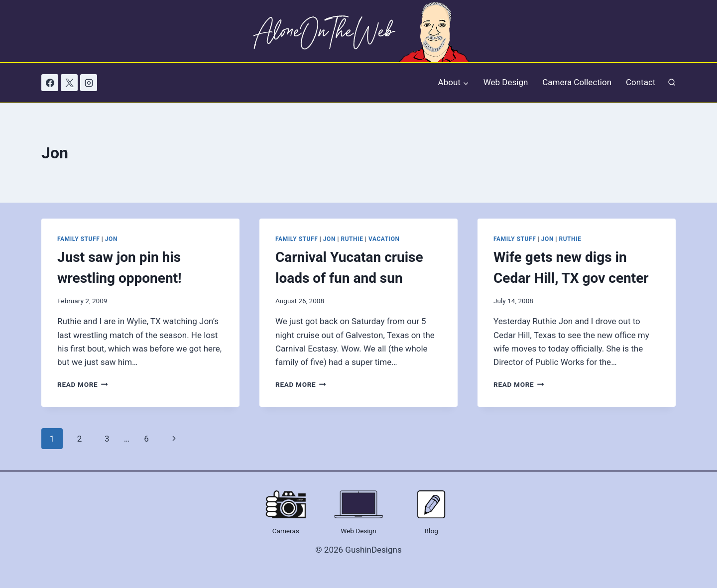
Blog (431, 531)
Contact (641, 82)
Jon (111, 239)
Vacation (384, 239)
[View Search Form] (672, 83)
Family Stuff (78, 239)
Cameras (286, 531)
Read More (83, 384)
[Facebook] (50, 83)
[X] (69, 83)
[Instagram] (89, 83)
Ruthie (352, 239)
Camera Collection (577, 82)
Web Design (506, 82)
